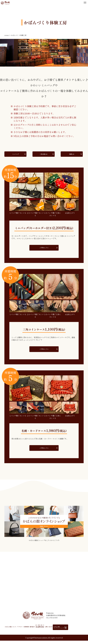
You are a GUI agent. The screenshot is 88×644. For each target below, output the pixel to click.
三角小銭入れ (44, 156)
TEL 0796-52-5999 (52, 622)
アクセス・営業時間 (27, 631)
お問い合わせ (61, 631)
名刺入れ (72, 156)
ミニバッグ (15, 156)
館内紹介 (39, 631)
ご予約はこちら (44, 251)
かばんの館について (12, 631)
